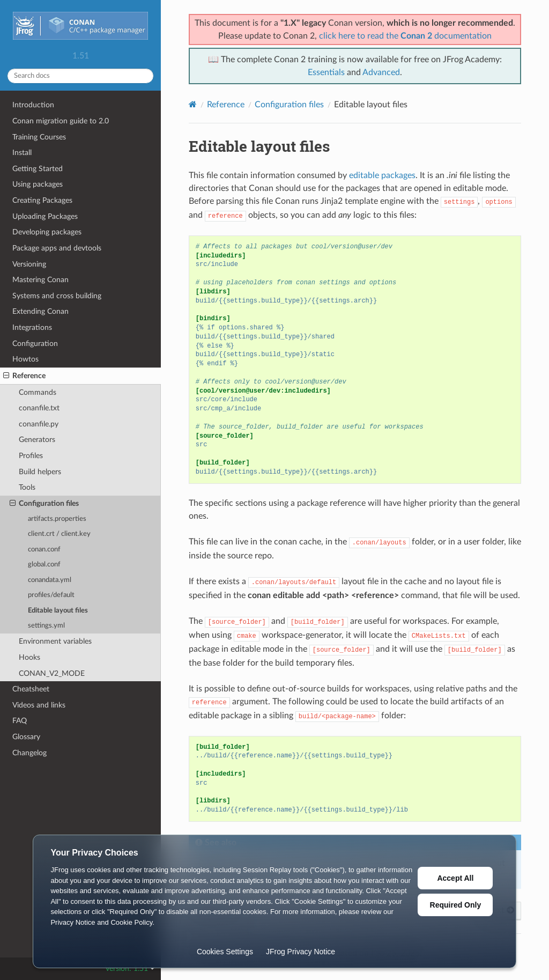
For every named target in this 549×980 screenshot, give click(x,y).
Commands (38, 392)
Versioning (29, 264)
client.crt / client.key (59, 534)
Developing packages (47, 232)
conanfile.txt (39, 408)
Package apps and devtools (57, 248)
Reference (24, 376)
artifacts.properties (57, 519)
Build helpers (40, 472)
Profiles (31, 456)
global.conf (44, 565)
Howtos (25, 359)
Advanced (381, 72)
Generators (37, 440)
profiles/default (51, 595)
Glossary (26, 737)
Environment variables (55, 641)
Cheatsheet (31, 689)
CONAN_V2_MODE (52, 673)
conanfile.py (39, 424)
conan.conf (44, 550)
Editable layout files (58, 611)
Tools (27, 487)
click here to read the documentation (405, 36)
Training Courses (39, 137)
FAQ (20, 721)
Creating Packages (42, 200)
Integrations (32, 327)
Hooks (29, 657)
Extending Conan (40, 311)
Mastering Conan (40, 280)
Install (22, 153)
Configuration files (44, 504)
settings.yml (46, 626)
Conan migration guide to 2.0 (61, 121)
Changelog (29, 753)
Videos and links (39, 705)
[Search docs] (80, 76)
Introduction (33, 105)
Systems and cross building (57, 296)
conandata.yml (50, 580)
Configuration (35, 344)
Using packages (38, 184)
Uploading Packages (45, 216)
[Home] (193, 104)
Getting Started (38, 169)
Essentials (326, 72)
